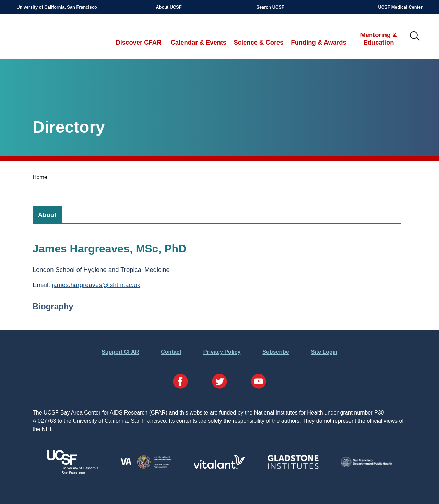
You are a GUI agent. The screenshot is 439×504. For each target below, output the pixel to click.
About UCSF (169, 7)
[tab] (47, 215)
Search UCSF (270, 7)
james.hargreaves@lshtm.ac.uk (96, 285)
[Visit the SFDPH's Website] (366, 465)
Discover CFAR (139, 42)
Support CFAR (120, 352)
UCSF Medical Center (400, 7)
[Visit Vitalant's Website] (219, 467)
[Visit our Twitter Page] (219, 382)
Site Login (324, 352)
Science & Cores (258, 42)
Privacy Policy (222, 352)
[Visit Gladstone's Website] (293, 467)
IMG (415, 36)
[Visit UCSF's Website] (73, 472)
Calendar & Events (199, 42)
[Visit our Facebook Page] (180, 382)
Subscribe (276, 352)
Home (40, 177)
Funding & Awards (318, 42)
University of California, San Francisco (57, 7)
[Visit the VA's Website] (146, 467)
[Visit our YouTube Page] (259, 382)
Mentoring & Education (378, 39)
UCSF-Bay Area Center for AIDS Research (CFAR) (52, 36)
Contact (171, 352)
